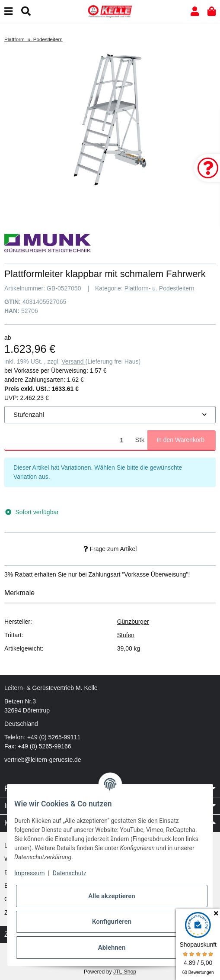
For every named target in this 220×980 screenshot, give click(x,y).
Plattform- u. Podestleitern (159, 288)
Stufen (126, 635)
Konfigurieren (112, 922)
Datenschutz (70, 873)
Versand (73, 361)
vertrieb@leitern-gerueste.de (43, 760)
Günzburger (133, 622)
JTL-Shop (125, 972)
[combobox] (110, 415)
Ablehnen (112, 948)
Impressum (29, 873)
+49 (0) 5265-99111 (54, 737)
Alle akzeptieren (112, 896)
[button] (195, 11)
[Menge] (68, 440)
